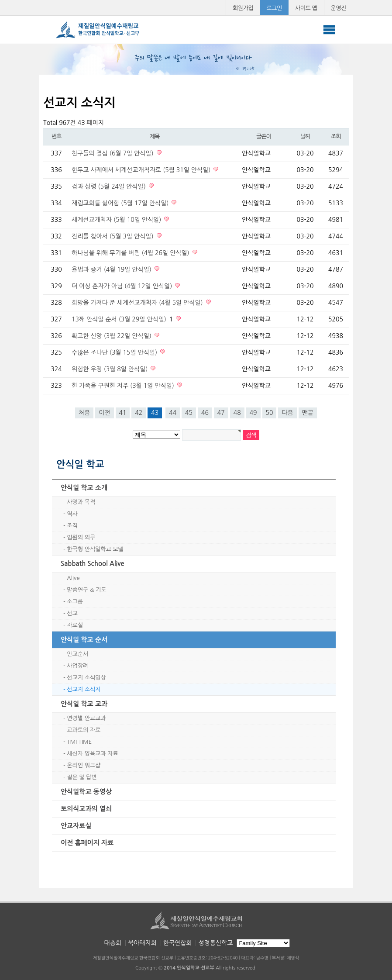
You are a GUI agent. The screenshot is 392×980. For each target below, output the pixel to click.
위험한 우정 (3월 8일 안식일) (110, 369)
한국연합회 (178, 943)
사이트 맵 (306, 8)
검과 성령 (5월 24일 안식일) (110, 186)
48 (237, 413)
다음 (287, 413)
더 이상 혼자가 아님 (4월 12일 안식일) (123, 286)
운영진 (339, 8)
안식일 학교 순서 (84, 640)
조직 (72, 526)
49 (253, 413)
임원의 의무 (81, 537)
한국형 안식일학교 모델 (95, 549)
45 (189, 413)
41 (123, 413)
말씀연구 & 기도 (86, 590)
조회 (336, 136)
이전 (104, 413)
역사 (72, 514)
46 (205, 413)
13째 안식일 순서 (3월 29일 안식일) (123, 319)
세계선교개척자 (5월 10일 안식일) (117, 220)
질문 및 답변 (82, 777)
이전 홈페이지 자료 (87, 843)
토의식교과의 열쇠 (86, 809)
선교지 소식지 (84, 689)
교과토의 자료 (84, 730)
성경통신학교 (215, 943)
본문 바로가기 (0, 0)
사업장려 (77, 666)
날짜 (305, 136)
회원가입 (243, 8)
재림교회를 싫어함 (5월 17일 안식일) (121, 203)
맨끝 (308, 413)
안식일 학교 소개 (84, 488)
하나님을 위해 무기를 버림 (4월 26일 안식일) (131, 253)
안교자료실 (76, 826)
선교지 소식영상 (86, 678)
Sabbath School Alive (93, 564)
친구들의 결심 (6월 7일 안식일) (113, 153)
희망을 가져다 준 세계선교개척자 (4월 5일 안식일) (138, 303)
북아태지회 (142, 943)
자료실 (75, 625)
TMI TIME (79, 742)
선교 (72, 613)
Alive (73, 578)
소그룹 (75, 602)
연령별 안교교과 (86, 718)
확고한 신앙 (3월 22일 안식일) (112, 336)
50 (270, 413)
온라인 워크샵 (84, 765)
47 (221, 413)
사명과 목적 (81, 502)
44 (173, 413)
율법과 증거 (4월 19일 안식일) (112, 269)
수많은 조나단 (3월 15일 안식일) (115, 352)
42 (139, 413)
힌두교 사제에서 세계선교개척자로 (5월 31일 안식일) (142, 170)
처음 (84, 413)
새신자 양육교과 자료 (92, 754)
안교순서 (77, 654)
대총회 (113, 943)
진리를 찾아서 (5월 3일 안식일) (113, 236)
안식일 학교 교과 (84, 704)
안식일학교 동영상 (86, 792)
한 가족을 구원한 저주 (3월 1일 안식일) (124, 386)
